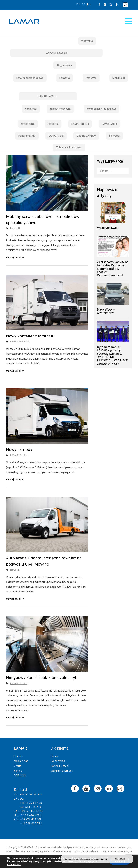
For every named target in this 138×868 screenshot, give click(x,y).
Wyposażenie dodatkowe (102, 109)
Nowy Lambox (19, 449)
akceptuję (120, 859)
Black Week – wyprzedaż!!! (106, 311)
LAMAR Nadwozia (56, 53)
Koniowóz (31, 109)
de (83, 4)
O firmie (18, 756)
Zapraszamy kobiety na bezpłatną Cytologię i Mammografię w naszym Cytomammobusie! (113, 269)
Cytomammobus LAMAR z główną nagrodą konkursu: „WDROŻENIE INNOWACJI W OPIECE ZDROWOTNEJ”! (112, 355)
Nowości (114, 136)
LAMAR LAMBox (48, 96)
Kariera (18, 771)
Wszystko (87, 41)
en (78, 4)
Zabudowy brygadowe (69, 148)
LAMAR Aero (109, 124)
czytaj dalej (13, 257)
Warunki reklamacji (62, 771)
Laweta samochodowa (30, 78)
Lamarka (65, 78)
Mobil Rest (119, 78)
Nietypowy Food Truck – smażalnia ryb (42, 678)
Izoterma (91, 78)
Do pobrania (58, 761)
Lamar (24, 21)
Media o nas (21, 761)
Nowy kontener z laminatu (30, 336)
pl (89, 4)
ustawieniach (14, 865)
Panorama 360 (27, 136)
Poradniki (53, 124)
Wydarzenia (28, 124)
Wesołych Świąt (108, 228)
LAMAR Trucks (80, 124)
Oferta (18, 766)
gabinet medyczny (60, 109)
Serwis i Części (60, 766)
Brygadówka (65, 65)
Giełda (54, 756)
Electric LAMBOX (86, 136)
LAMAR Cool (56, 136)
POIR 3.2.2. (20, 776)
